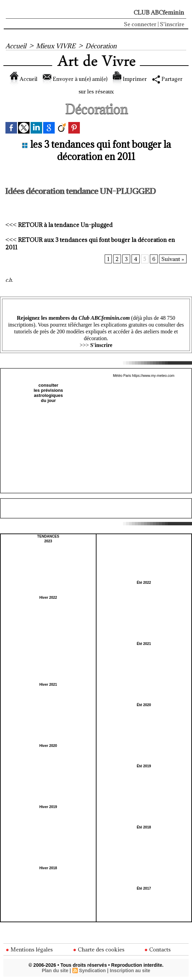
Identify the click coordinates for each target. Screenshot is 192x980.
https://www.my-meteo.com (153, 376)
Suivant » (173, 259)
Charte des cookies (99, 949)
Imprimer (145, 79)
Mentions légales (29, 949)
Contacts (158, 949)
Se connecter (140, 24)
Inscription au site (130, 970)
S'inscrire (172, 24)
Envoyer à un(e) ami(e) (86, 79)
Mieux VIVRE (56, 46)
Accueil (16, 46)
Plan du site (55, 970)
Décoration (103, 46)
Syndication (92, 970)
